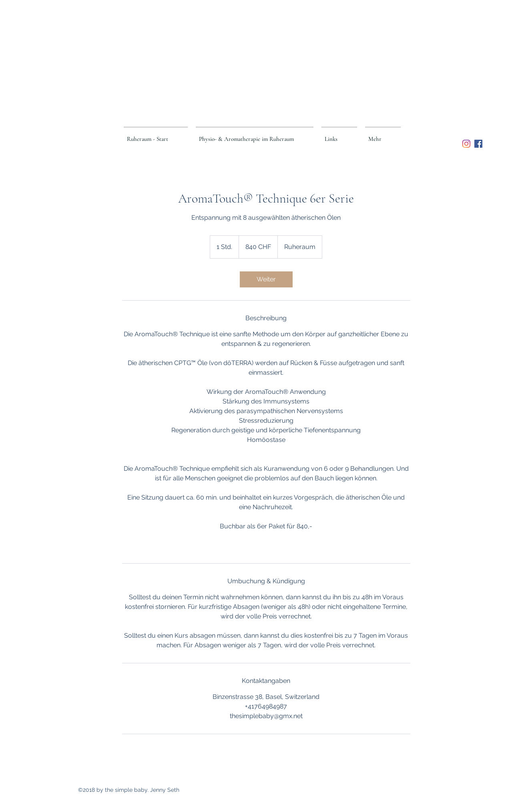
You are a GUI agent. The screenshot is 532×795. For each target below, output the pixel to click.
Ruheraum (272, 44)
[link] (266, 279)
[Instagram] (466, 144)
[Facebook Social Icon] (478, 144)
